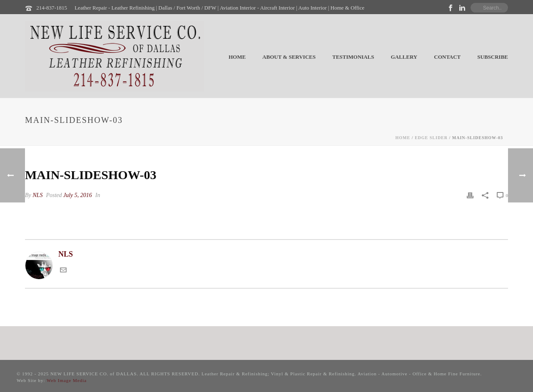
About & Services (289, 57)
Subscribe (493, 57)
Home (237, 57)
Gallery (404, 57)
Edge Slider (431, 138)
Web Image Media (67, 380)
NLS (37, 195)
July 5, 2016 (78, 195)
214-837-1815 (52, 8)
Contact (447, 57)
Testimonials (353, 57)
